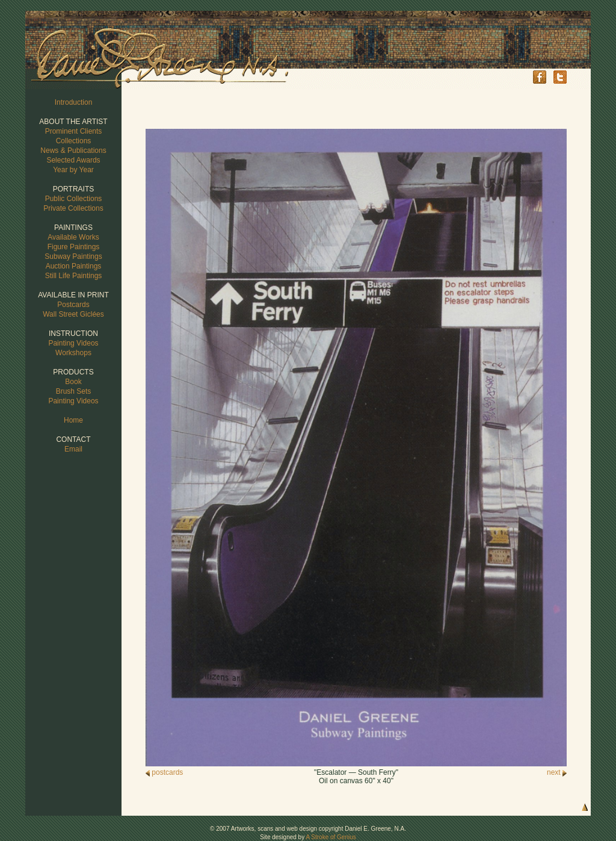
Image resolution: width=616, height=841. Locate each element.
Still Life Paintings (74, 276)
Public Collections (74, 199)
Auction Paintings (74, 266)
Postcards (73, 305)
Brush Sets (74, 391)
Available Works (73, 237)
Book (73, 382)
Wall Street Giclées (73, 314)
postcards (164, 772)
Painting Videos (73, 343)
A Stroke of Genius (331, 837)
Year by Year (73, 170)
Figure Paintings (74, 247)
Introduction (74, 102)
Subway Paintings (73, 256)
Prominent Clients (74, 131)
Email (73, 449)
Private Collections (73, 208)
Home (73, 420)
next (557, 772)
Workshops (73, 353)
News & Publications (73, 151)
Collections (74, 141)
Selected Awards (73, 160)
